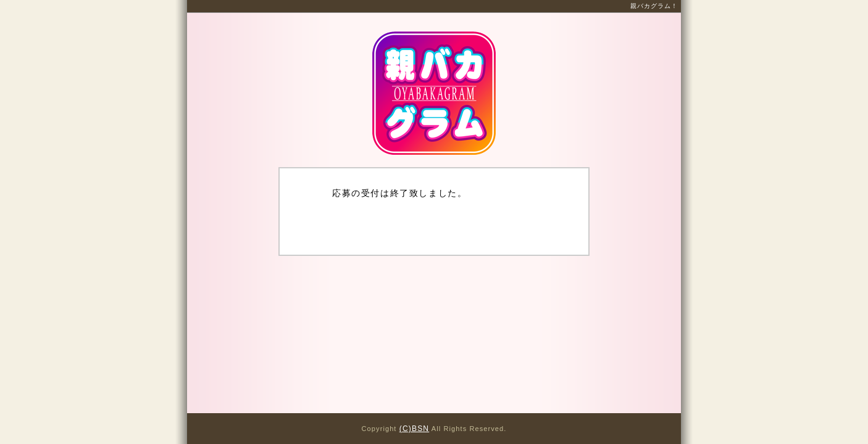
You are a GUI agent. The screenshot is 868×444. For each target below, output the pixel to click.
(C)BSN (415, 429)
